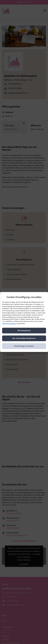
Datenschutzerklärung (10, 324)
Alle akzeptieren (24, 331)
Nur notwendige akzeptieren (24, 338)
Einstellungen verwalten (24, 346)
